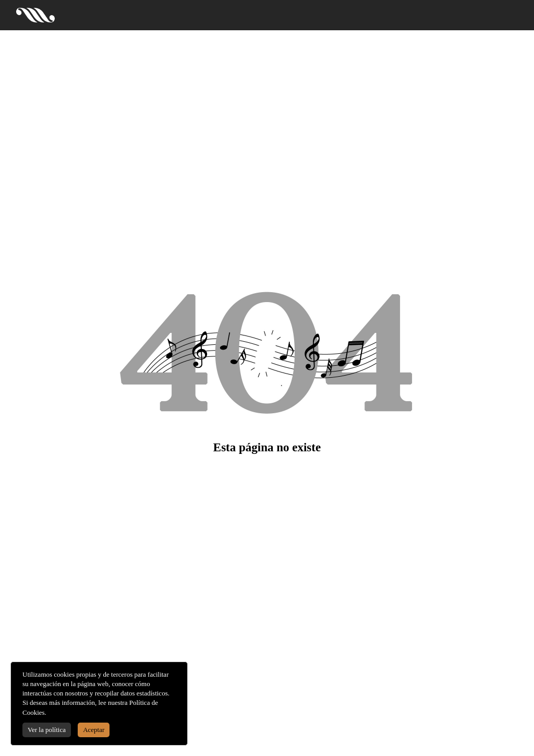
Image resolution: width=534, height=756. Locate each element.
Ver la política (47, 730)
